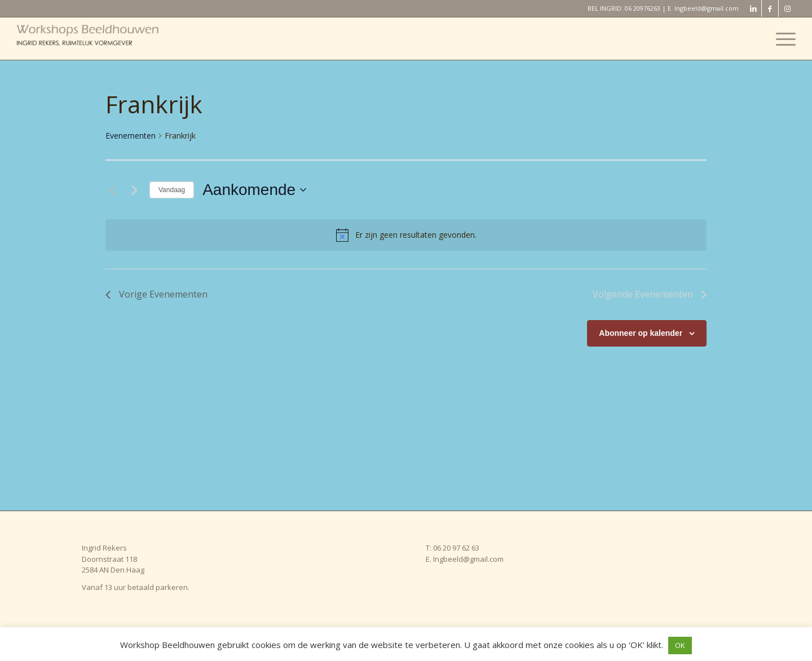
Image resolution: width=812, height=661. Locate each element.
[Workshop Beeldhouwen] (101, 39)
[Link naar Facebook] (770, 8)
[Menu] (782, 39)
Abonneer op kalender (641, 333)
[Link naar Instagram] (787, 8)
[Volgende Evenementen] (134, 190)
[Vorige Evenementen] (112, 190)
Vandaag (172, 190)
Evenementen (131, 136)
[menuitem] (782, 39)
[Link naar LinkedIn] (753, 8)
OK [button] (680, 645)
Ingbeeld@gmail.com (707, 8)
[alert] (406, 235)
